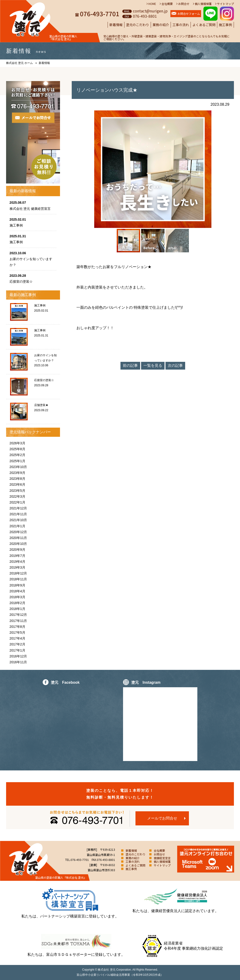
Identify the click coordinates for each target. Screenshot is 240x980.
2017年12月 (18, 615)
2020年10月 (18, 544)
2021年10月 (18, 520)
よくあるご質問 (204, 25)
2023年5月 (17, 491)
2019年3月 (17, 567)
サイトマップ (225, 4)
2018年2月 (17, 603)
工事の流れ (181, 25)
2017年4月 (17, 638)
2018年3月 (17, 597)
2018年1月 (17, 609)
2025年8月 (17, 449)
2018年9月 (17, 585)
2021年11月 (18, 514)
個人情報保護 (203, 4)
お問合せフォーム (189, 14)
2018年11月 (18, 579)
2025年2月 (17, 455)
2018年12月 (18, 573)
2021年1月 (17, 526)
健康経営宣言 (162, 858)
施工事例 (225, 25)
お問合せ (184, 4)
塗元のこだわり (138, 25)
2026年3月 (17, 443)
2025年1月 (17, 461)
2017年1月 (17, 650)
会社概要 (167, 4)
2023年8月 (17, 479)
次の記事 (175, 365)
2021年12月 (18, 508)
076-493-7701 (100, 14)
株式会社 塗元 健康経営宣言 (30, 209)
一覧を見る (153, 365)
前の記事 (130, 365)
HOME (152, 4)
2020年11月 (18, 538)
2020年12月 (18, 532)
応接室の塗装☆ (21, 281)
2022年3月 (17, 496)
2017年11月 (18, 621)
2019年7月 (17, 556)
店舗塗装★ (41, 405)
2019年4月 (17, 562)
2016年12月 (18, 656)
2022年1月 (17, 502)
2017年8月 (17, 627)
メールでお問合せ (162, 818)
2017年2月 (17, 644)
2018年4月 (17, 591)
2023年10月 (18, 467)
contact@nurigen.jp (150, 11)
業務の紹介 (161, 25)
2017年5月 (17, 633)
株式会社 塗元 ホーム (20, 63)
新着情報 (116, 25)
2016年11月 (18, 662)
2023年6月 (17, 484)
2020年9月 (17, 550)
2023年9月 (17, 473)
